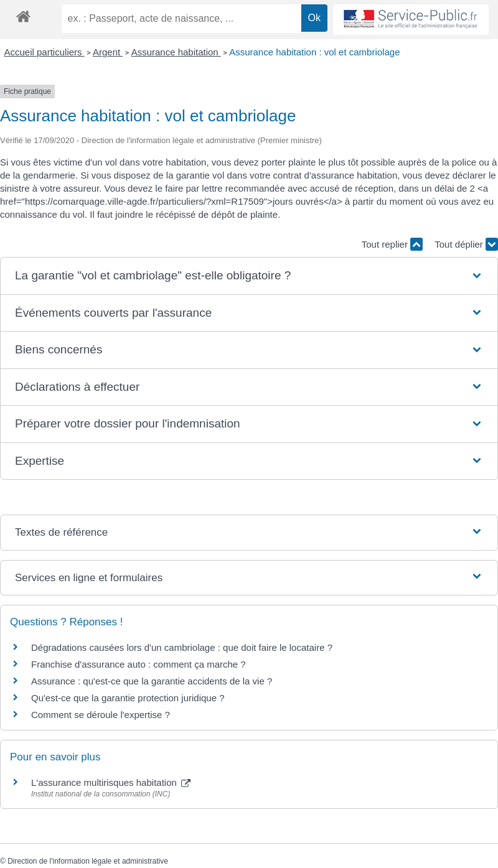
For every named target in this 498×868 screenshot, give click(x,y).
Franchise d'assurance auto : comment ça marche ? (139, 664)
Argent (108, 52)
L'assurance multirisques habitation (111, 782)
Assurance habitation (176, 52)
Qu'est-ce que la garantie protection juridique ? (128, 698)
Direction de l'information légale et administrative (88, 861)
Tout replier (392, 244)
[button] (249, 276)
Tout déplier (466, 244)
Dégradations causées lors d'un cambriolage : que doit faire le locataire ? (182, 647)
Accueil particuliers (45, 52)
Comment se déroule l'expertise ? (101, 715)
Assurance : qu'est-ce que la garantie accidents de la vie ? (152, 681)
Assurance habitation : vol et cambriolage (314, 52)
